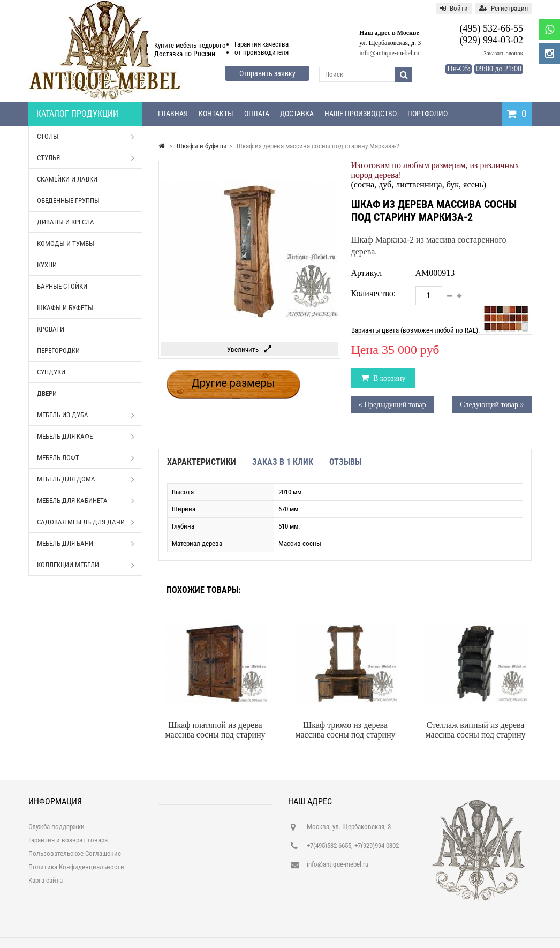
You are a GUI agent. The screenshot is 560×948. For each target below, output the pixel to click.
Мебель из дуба (86, 415)
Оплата (257, 114)
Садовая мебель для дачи (86, 522)
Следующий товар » (492, 405)
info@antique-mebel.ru (389, 53)
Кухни (47, 265)
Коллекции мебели (86, 565)
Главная (173, 114)
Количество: (374, 293)
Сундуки (51, 372)
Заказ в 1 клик (283, 462)
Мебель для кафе (86, 437)
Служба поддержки (56, 830)
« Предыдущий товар (392, 405)
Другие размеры (233, 383)
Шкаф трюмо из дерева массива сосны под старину (346, 730)
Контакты (216, 114)
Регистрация (504, 8)
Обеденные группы (68, 201)
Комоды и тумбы (66, 243)
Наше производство (361, 114)
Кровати (51, 329)
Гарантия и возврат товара (68, 843)
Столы (86, 137)
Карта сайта (46, 883)
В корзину (389, 378)
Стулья (86, 158)
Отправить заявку (267, 73)
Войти (454, 8)
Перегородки (58, 351)
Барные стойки (62, 286)
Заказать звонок (503, 53)
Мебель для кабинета (86, 501)
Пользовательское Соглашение (75, 857)
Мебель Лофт (86, 458)
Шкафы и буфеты (65, 308)
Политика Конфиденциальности (76, 870)
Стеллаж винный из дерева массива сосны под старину (476, 730)
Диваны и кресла (66, 222)
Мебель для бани (86, 544)
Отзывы (345, 462)
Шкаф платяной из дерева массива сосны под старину (215, 730)
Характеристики (202, 462)
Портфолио (427, 114)
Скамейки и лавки (67, 179)
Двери (47, 393)
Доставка (297, 114)
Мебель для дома (86, 479)
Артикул (367, 273)
